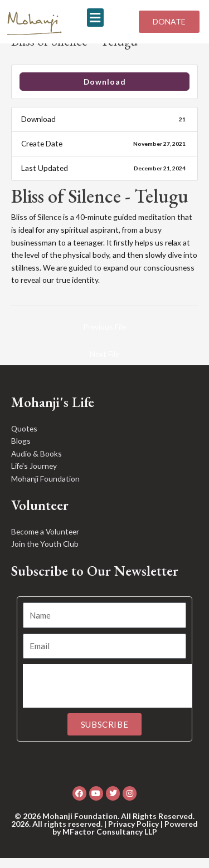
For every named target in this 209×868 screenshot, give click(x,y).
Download (105, 92)
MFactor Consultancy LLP (110, 842)
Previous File (104, 337)
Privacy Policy (133, 834)
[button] (95, 18)
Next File (104, 364)
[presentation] (108, 697)
